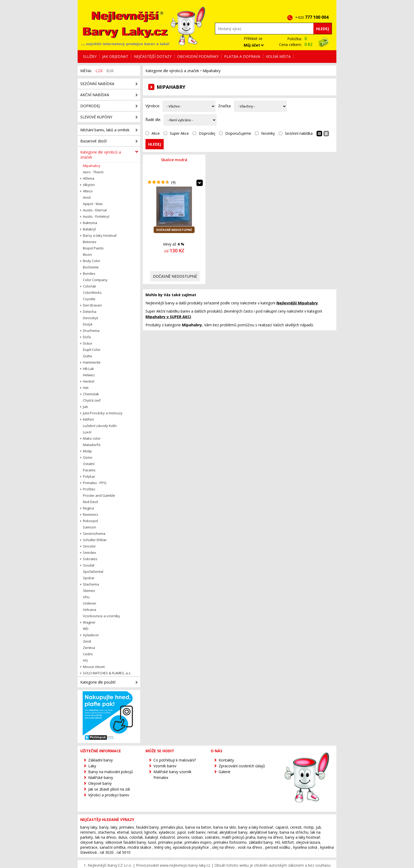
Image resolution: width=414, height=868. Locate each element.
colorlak (136, 837)
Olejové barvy (100, 783)
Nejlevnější (297, 303)
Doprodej (207, 133)
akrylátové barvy (233, 832)
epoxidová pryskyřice (191, 847)
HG (277, 842)
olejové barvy (92, 842)
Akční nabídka (95, 95)
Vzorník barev (165, 766)
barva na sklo (225, 827)
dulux (123, 837)
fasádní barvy (147, 827)
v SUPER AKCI (168, 317)
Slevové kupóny (96, 117)
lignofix (150, 832)
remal (212, 832)
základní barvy (261, 842)
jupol (181, 832)
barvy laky (89, 827)
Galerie (225, 772)
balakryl (151, 837)
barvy (104, 827)
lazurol (137, 832)
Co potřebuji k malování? (175, 760)
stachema (106, 832)
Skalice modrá (174, 160)
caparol (282, 827)
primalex (127, 827)
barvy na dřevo (270, 837)
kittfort (288, 842)
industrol (167, 837)
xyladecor (167, 832)
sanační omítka (112, 847)
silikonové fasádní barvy (126, 842)
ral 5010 (124, 852)
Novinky (268, 133)
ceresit (296, 827)
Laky (92, 766)
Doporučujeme (238, 133)
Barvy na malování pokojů (111, 772)
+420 (313, 17)
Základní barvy (100, 760)
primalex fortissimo (230, 842)
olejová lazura (308, 842)
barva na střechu (294, 832)
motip (309, 827)
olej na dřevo (223, 847)
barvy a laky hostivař (256, 827)
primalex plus (172, 827)
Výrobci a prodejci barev (109, 795)
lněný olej (163, 847)
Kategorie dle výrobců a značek (172, 71)
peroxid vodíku (278, 847)
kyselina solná (305, 847)
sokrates (212, 837)
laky (114, 827)
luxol (152, 842)
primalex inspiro (198, 842)
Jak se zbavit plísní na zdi (109, 789)
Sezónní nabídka (299, 133)
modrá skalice (139, 847)
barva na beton (198, 827)
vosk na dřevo (250, 847)
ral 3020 (107, 852)
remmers (88, 832)
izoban (197, 837)
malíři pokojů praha (239, 837)
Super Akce (179, 133)
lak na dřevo (106, 837)
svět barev (197, 832)
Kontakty (226, 760)
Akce (156, 133)
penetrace (89, 847)
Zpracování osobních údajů (242, 766)
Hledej (323, 29)
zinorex (183, 837)
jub (318, 827)
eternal (123, 832)
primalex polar (170, 842)
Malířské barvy (101, 778)
